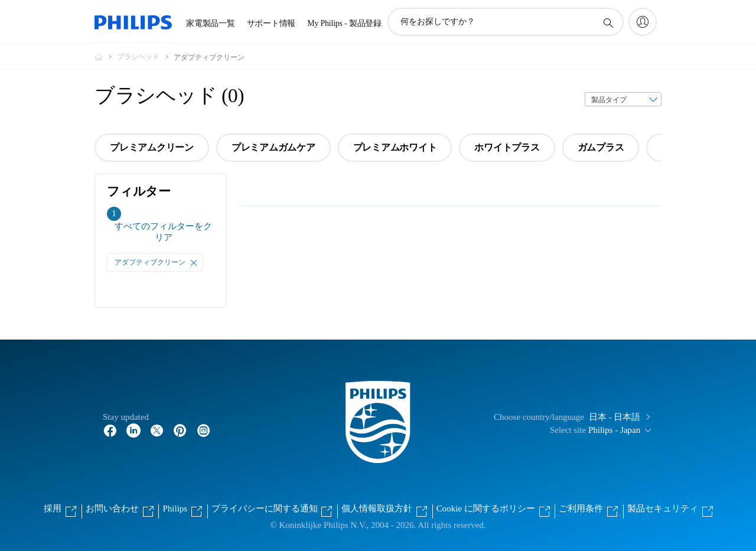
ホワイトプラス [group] (507, 147)
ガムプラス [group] (601, 147)
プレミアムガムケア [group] (273, 147)
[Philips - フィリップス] (106, 57)
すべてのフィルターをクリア (163, 232)
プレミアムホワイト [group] (395, 147)
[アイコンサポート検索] (608, 22)
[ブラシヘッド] (145, 57)
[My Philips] (643, 22)
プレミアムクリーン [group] (152, 147)
